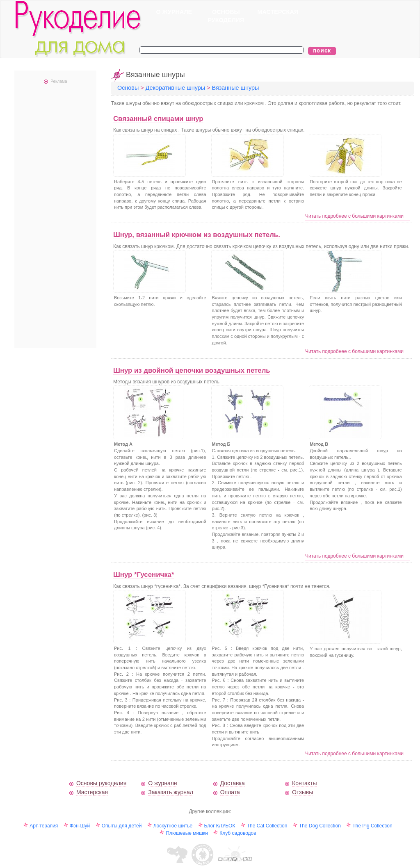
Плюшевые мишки (187, 833)
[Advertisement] (55, 215)
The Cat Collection (267, 826)
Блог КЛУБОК (220, 826)
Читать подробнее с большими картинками (354, 216)
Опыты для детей (122, 826)
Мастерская (92, 792)
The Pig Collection (372, 826)
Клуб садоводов (238, 833)
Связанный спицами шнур (158, 119)
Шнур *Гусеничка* (144, 575)
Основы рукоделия (101, 783)
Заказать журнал (171, 792)
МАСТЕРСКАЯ (278, 12)
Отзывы (302, 792)
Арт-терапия (44, 826)
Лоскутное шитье (173, 826)
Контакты (304, 783)
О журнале (162, 783)
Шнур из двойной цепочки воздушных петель (192, 370)
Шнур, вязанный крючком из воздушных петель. (197, 235)
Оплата (230, 792)
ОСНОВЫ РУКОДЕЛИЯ (226, 16)
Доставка (233, 783)
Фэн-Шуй (80, 826)
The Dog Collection (320, 826)
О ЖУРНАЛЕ (174, 12)
